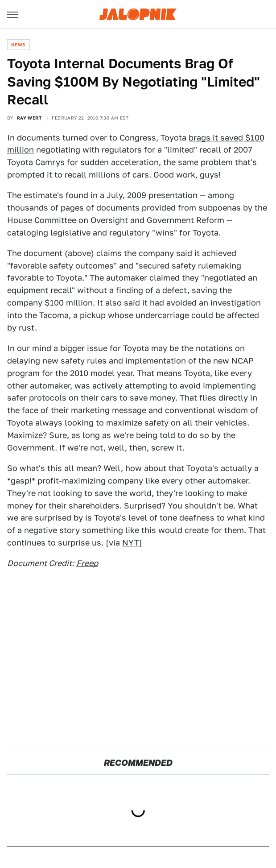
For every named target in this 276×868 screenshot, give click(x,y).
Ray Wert (29, 118)
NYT (131, 543)
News (19, 45)
